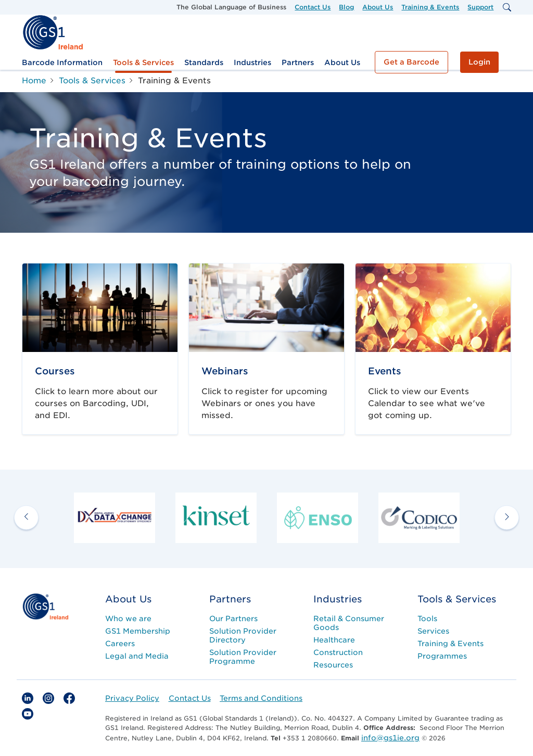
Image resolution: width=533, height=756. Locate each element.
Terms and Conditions (261, 698)
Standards (204, 62)
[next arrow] (507, 518)
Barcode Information (62, 62)
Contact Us (313, 7)
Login (479, 62)
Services (433, 631)
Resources (333, 665)
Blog (346, 7)
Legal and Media (137, 656)
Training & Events (430, 7)
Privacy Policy (132, 698)
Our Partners (233, 619)
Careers (120, 644)
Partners (298, 62)
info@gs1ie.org (390, 738)
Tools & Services (143, 62)
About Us (378, 7)
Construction (338, 652)
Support (480, 7)
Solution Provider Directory (243, 635)
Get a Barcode (411, 62)
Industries (252, 62)
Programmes (442, 656)
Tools (427, 619)
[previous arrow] (26, 518)
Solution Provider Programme (243, 657)
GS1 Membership (138, 631)
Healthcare (334, 640)
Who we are (128, 619)
